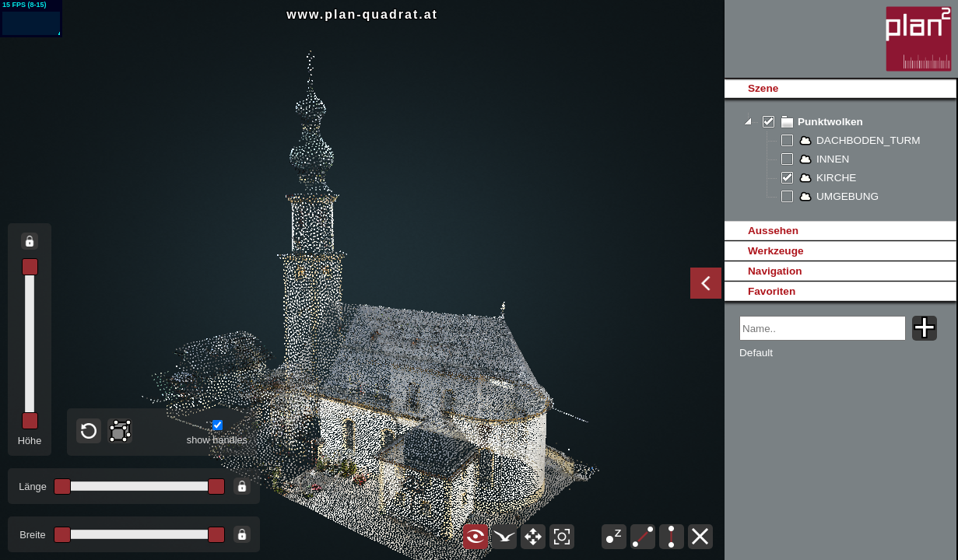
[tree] (840, 159)
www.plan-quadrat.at (362, 14)
